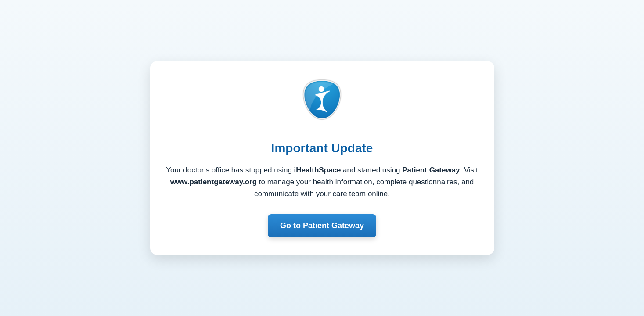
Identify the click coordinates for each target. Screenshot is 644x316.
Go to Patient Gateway (322, 226)
